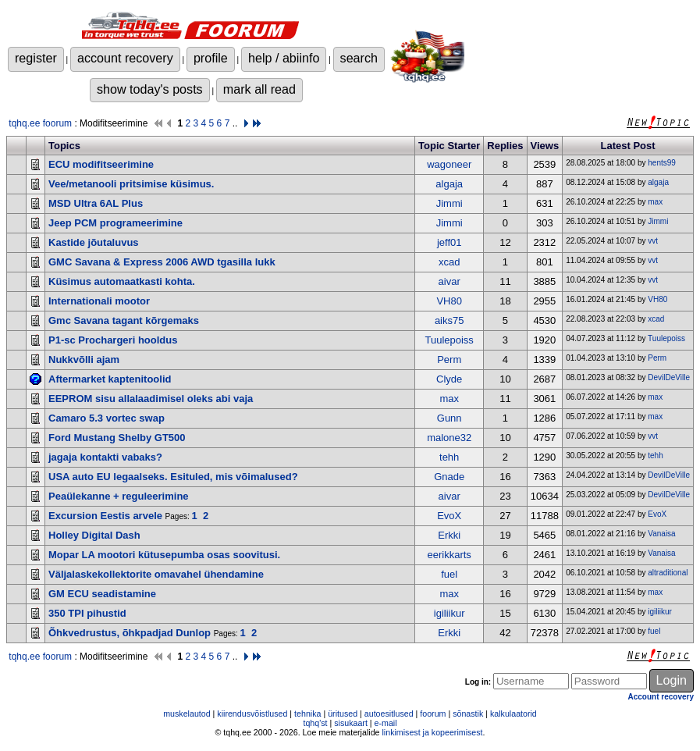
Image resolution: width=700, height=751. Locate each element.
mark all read (259, 89)
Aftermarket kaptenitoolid (110, 379)
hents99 (662, 163)
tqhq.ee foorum (40, 123)
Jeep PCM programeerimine (115, 223)
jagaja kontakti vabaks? (105, 457)
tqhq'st (315, 723)
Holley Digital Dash (94, 535)
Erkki (449, 535)
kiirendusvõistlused (252, 714)
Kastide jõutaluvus (94, 242)
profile (211, 58)
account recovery (125, 58)
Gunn (449, 418)
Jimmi (449, 203)
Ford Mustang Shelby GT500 (117, 438)
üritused (343, 714)
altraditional (668, 573)
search (359, 58)
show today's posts (150, 89)
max (655, 202)
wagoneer (449, 164)
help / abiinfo (284, 58)
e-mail (386, 723)
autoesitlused (389, 714)
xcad (449, 262)
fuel (449, 574)
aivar (449, 281)
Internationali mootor (99, 301)
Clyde (449, 379)
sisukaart (351, 723)
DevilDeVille (669, 377)
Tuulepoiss (449, 340)
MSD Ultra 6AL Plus (96, 203)
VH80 (449, 301)
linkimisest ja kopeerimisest (432, 732)
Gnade (449, 477)
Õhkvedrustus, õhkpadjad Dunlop (130, 633)
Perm (449, 359)
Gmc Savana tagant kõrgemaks (124, 320)
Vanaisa (661, 534)
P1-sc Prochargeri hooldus (113, 340)
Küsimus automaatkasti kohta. (122, 281)
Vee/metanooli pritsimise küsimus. (131, 184)
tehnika (307, 714)
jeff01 (449, 242)
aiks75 (449, 320)
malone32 (449, 438)
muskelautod (187, 714)
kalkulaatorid (513, 714)
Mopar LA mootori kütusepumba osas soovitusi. (164, 555)
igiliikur (449, 613)
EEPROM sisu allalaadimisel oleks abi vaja (151, 399)
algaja (449, 184)
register (36, 58)
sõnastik (468, 714)
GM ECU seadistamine (102, 594)
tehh (449, 457)
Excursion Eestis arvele (105, 516)
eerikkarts (449, 555)
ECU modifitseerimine (101, 164)
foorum (433, 714)
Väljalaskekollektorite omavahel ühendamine (156, 574)
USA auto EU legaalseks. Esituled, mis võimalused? (173, 477)
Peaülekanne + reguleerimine (119, 496)
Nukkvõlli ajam (84, 359)
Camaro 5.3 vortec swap (107, 418)
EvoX (449, 516)
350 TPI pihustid (87, 613)
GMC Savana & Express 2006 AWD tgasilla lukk (162, 262)
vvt (653, 241)
